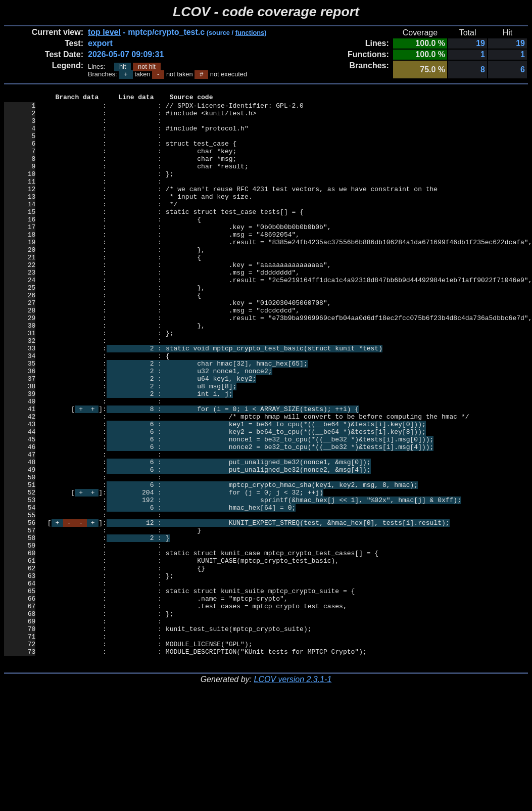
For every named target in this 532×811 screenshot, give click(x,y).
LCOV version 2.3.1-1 (293, 793)
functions (250, 33)
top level (104, 32)
